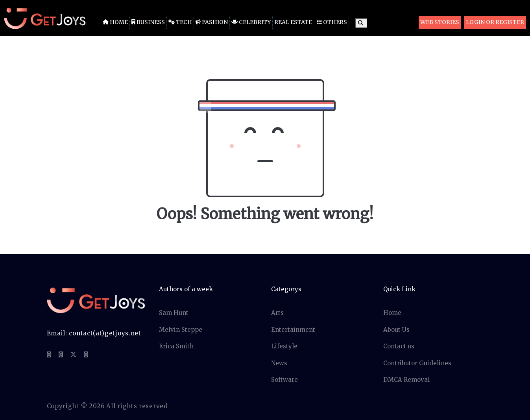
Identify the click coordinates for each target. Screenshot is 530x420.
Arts (277, 313)
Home (115, 22)
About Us (396, 330)
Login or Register (495, 22)
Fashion (212, 22)
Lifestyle (284, 346)
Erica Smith (176, 346)
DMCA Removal (406, 380)
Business (148, 22)
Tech (180, 22)
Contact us (399, 346)
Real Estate (293, 22)
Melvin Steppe (181, 330)
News (279, 363)
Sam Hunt (174, 313)
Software (284, 380)
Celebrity (251, 22)
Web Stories (440, 22)
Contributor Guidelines (417, 363)
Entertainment (293, 330)
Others (332, 22)
